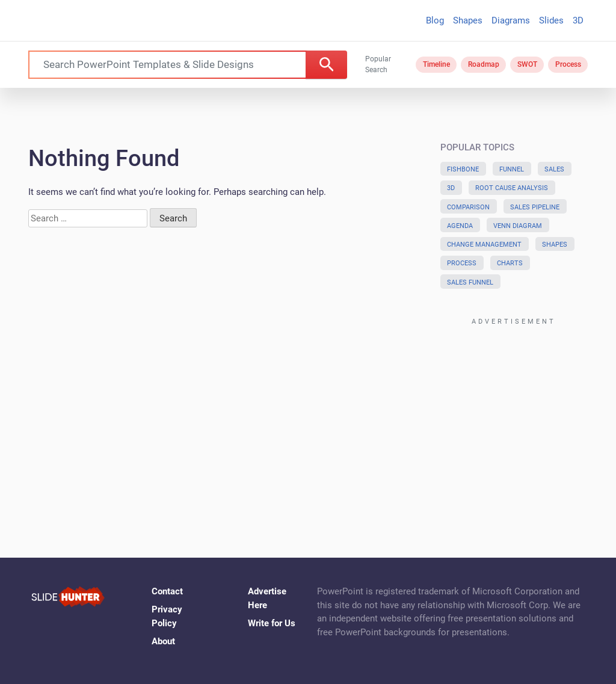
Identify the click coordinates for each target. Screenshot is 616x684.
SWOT (527, 64)
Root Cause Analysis (512, 188)
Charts (510, 263)
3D (578, 20)
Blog (435, 20)
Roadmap (484, 64)
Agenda (460, 226)
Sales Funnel (470, 282)
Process (568, 64)
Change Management (484, 245)
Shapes (468, 20)
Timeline (436, 64)
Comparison (468, 207)
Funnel (512, 169)
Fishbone (463, 169)
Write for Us (272, 623)
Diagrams (511, 20)
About (163, 641)
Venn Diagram (518, 226)
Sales (554, 169)
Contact (167, 591)
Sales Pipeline (535, 207)
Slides (551, 20)
